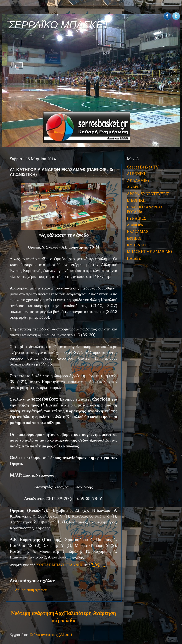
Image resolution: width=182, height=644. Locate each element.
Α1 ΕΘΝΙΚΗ (137, 174)
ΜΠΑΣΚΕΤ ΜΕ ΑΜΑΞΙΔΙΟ (150, 252)
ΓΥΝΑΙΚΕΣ (136, 218)
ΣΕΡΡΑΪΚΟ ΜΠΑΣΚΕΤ (59, 25)
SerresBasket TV (143, 167)
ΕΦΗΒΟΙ (134, 238)
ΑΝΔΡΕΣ (134, 187)
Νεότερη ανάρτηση (33, 613)
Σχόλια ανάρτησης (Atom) (51, 635)
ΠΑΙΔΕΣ (134, 258)
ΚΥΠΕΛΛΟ (136, 245)
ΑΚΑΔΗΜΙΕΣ (138, 180)
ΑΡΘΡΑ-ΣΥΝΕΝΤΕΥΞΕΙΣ (148, 194)
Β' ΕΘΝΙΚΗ (136, 200)
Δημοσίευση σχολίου (31, 590)
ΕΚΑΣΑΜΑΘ (138, 232)
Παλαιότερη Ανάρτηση (90, 613)
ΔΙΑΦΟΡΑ (135, 225)
